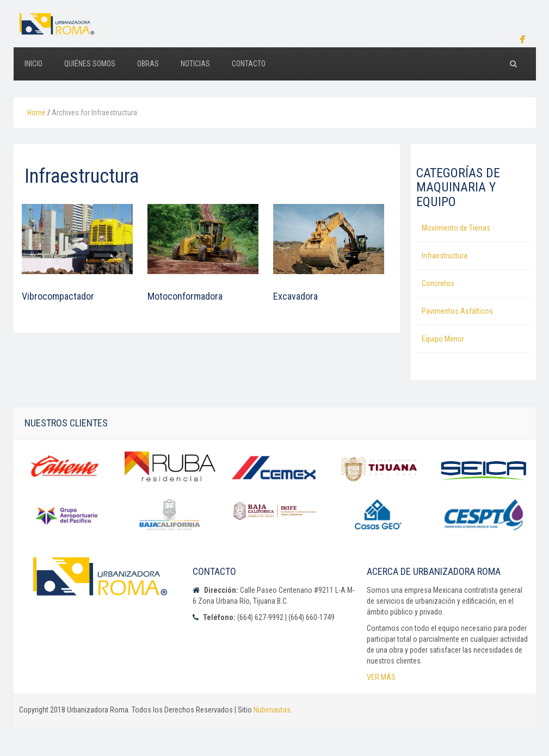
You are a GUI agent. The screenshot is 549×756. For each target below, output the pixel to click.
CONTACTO (249, 64)
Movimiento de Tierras (456, 228)
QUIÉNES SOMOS (90, 64)
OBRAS (148, 64)
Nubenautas (272, 710)
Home (36, 113)
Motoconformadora (185, 296)
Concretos (438, 283)
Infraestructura (445, 256)
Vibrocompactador (58, 296)
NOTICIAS (195, 64)
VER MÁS (381, 677)
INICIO (33, 64)
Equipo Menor (443, 339)
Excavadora (295, 296)
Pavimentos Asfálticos (457, 311)
